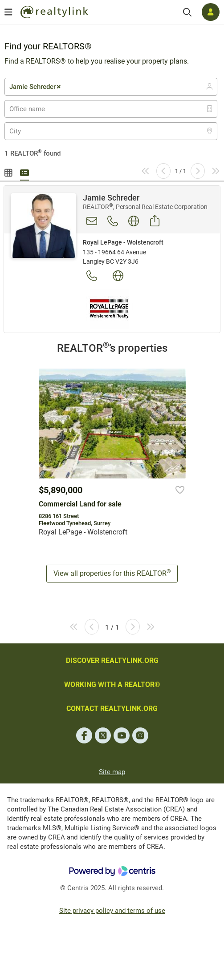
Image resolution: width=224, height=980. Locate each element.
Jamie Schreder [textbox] (36, 87)
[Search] (187, 12)
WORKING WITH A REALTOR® (112, 685)
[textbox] (33, 109)
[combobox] (111, 87)
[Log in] (211, 12)
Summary (24, 172)
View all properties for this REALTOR (112, 573)
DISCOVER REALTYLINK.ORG (112, 661)
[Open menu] (8, 12)
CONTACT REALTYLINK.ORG (112, 709)
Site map (112, 772)
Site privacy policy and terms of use (112, 911)
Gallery (9, 172)
